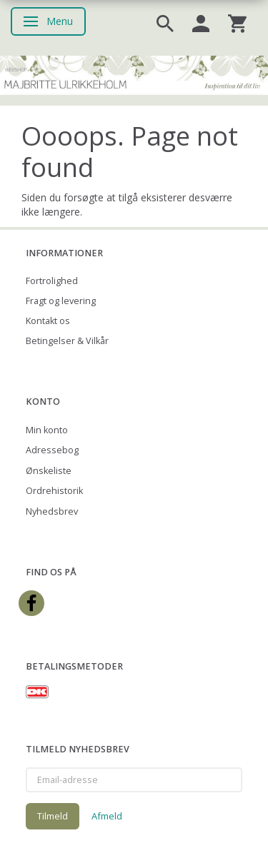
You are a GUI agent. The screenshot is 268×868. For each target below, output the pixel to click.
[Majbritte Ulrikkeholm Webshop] (134, 74)
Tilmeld (53, 816)
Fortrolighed (52, 281)
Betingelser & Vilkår (67, 341)
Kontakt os (48, 321)
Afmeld (107, 816)
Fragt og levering (61, 301)
